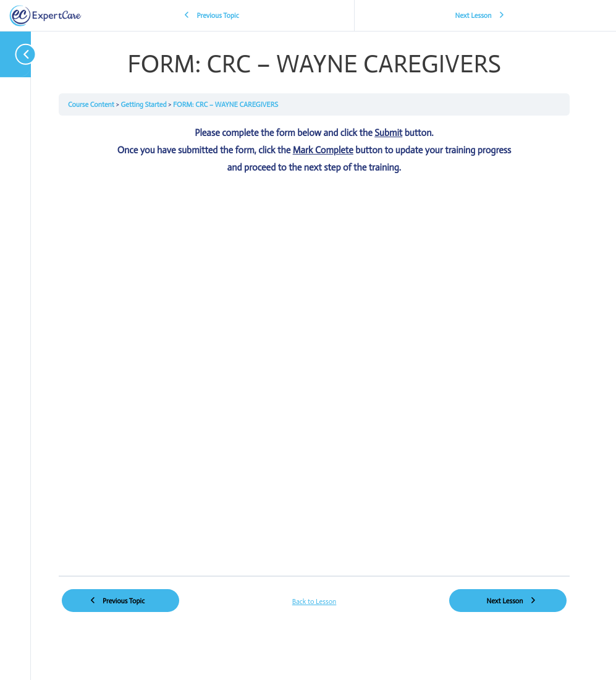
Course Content (92, 104)
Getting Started (144, 104)
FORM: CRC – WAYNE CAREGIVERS (226, 104)
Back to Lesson (314, 601)
